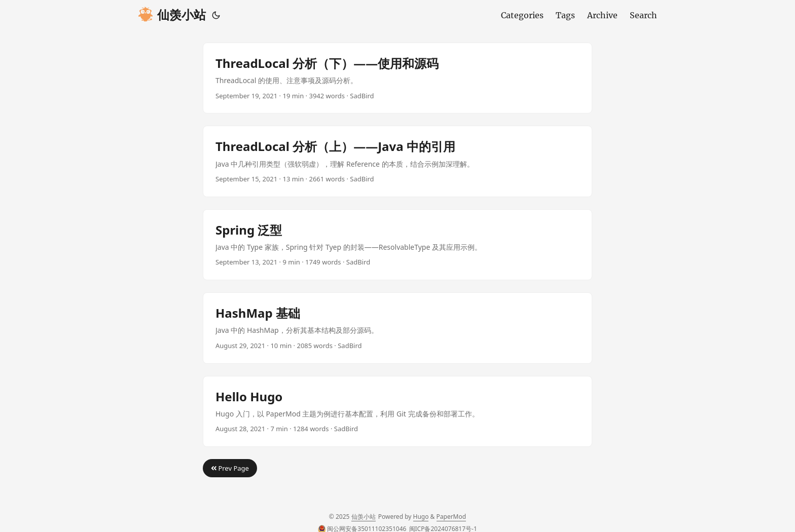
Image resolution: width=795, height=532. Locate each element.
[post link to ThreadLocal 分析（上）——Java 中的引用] (397, 161)
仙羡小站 (172, 15)
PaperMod (451, 517)
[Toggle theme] (216, 15)
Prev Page (230, 468)
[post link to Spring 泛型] (397, 245)
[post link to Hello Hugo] (397, 411)
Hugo (421, 517)
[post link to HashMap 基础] (397, 328)
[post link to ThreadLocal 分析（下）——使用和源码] (397, 78)
